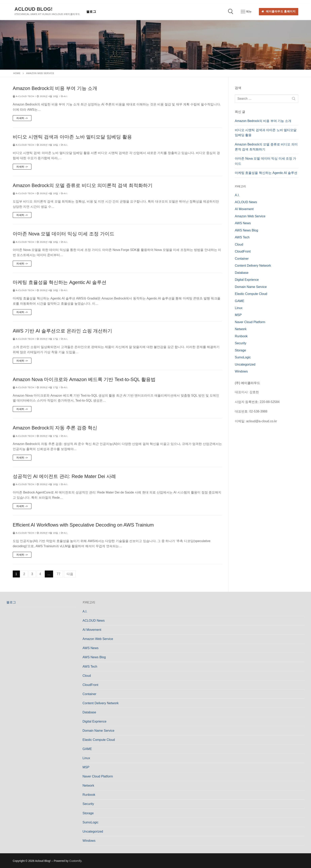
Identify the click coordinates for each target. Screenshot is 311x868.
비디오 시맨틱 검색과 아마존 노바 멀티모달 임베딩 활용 (72, 137)
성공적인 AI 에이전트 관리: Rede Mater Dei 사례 (64, 476)
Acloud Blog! (34, 9)
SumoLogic (243, 357)
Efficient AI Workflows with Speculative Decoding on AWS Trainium (83, 525)
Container (242, 259)
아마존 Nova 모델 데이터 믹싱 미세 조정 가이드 (64, 234)
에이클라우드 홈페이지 (278, 11)
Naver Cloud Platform (250, 322)
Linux (239, 308)
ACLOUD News (246, 202)
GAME (240, 301)
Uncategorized (245, 364)
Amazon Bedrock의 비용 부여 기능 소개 (55, 88)
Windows (241, 371)
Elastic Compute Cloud (251, 294)
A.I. (65, 96)
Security (241, 343)
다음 (70, 574)
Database (242, 273)
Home (17, 73)
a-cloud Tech (23, 96)
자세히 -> (22, 118)
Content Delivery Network (253, 266)
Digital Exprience (247, 280)
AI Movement (244, 209)
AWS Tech (242, 237)
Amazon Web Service (250, 216)
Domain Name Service (251, 287)
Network (241, 329)
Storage (240, 350)
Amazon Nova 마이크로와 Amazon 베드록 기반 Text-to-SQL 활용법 (84, 379)
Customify (75, 861)
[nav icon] (246, 12)
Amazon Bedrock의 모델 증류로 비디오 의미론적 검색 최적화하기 (83, 185)
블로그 (11, 602)
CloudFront (243, 251)
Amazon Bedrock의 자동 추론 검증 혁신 (55, 428)
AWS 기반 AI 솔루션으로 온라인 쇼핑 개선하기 (62, 331)
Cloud (239, 244)
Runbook (241, 336)
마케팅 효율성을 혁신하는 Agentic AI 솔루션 (60, 282)
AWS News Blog (246, 230)
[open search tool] (231, 12)
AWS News (243, 223)
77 (59, 574)
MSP (238, 315)
